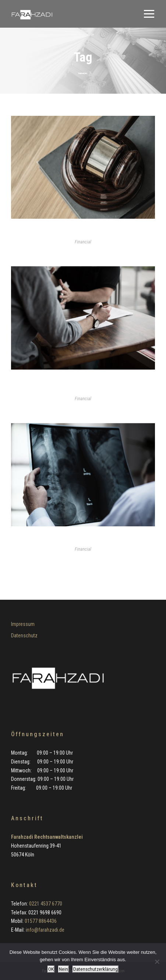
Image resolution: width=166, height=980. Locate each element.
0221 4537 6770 (46, 904)
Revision (83, 232)
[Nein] (157, 962)
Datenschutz (24, 636)
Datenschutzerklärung (96, 969)
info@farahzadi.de (45, 930)
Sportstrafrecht (83, 540)
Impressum (23, 624)
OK (51, 969)
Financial (83, 242)
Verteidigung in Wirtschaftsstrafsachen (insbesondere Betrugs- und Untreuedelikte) (83, 386)
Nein (63, 969)
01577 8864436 (41, 921)
